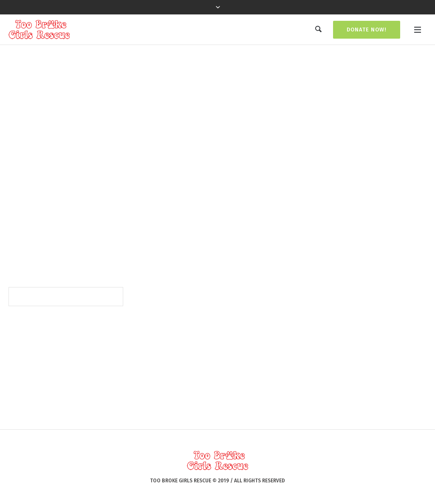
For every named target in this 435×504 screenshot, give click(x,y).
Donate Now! (367, 30)
